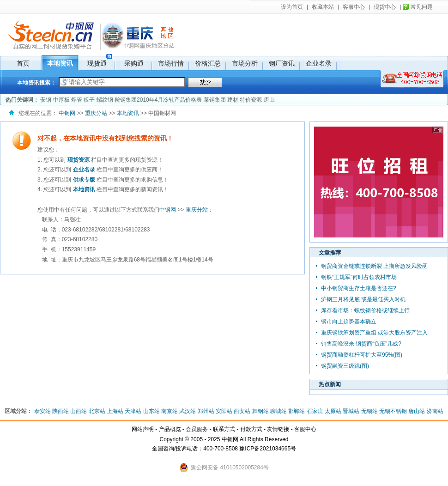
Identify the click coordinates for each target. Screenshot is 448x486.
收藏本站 (323, 7)
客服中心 (354, 7)
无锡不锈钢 (393, 411)
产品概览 (170, 429)
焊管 (77, 100)
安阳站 (224, 411)
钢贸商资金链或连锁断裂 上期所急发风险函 (374, 266)
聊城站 (278, 411)
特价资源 (251, 100)
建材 (233, 100)
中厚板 (61, 100)
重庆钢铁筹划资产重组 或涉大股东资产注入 (374, 333)
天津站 (133, 411)
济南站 (435, 411)
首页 (23, 63)
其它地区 (167, 31)
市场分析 (245, 63)
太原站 (333, 411)
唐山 (269, 100)
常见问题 (422, 7)
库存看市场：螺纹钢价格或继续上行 (365, 310)
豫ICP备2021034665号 (268, 449)
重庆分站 (128, 35)
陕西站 (61, 411)
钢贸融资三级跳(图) (345, 366)
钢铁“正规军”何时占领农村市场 (359, 277)
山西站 (79, 411)
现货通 (97, 63)
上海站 (115, 411)
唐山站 (417, 411)
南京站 (170, 411)
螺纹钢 (105, 100)
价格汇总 (208, 63)
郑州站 (206, 411)
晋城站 (351, 411)
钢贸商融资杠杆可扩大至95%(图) (362, 355)
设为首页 (292, 7)
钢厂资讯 (282, 63)
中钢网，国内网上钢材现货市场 (50, 35)
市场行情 (171, 63)
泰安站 (42, 411)
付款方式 (251, 429)
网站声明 (143, 429)
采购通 (134, 63)
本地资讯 (60, 63)
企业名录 (319, 63)
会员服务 (197, 429)
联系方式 (224, 429)
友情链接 (278, 429)
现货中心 (385, 7)
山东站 (151, 411)
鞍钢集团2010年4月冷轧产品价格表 (158, 100)
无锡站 (369, 411)
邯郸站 (297, 411)
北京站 (97, 411)
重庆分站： (200, 210)
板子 (89, 100)
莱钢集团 (215, 100)
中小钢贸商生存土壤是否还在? (359, 288)
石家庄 (315, 411)
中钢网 (67, 113)
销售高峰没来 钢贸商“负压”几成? (361, 344)
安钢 (46, 100)
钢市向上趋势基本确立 (349, 322)
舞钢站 (260, 411)
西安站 (242, 411)
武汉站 (188, 411)
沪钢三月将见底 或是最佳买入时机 (363, 299)
